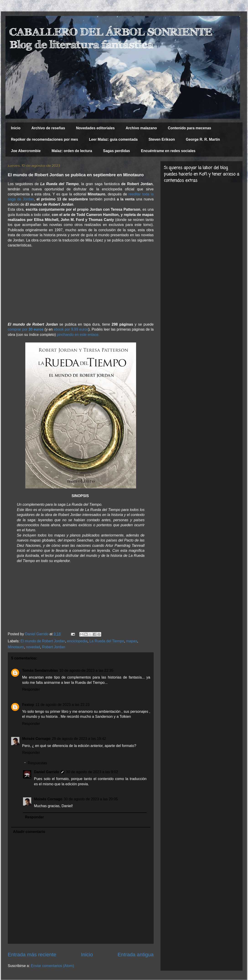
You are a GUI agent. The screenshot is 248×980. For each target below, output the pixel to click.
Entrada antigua (136, 955)
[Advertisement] (81, 285)
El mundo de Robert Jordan (43, 641)
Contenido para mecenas (189, 128)
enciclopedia (77, 641)
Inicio (16, 128)
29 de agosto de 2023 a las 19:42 (79, 739)
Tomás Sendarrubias (40, 670)
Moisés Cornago (36, 739)
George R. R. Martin (203, 139)
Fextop (28, 705)
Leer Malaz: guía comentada (113, 139)
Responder (31, 689)
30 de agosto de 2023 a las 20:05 (91, 799)
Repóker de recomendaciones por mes (44, 139)
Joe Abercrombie (26, 151)
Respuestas (37, 763)
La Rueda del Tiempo (107, 641)
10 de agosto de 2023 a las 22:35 (86, 670)
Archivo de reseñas (48, 128)
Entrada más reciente (32, 955)
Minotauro (16, 647)
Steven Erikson (162, 139)
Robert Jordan (53, 647)
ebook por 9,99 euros (71, 329)
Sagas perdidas (116, 151)
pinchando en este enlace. (78, 335)
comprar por (26, 329)
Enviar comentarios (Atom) (52, 966)
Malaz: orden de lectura (72, 151)
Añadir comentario (29, 832)
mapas (132, 641)
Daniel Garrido (46, 772)
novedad (33, 647)
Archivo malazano (141, 128)
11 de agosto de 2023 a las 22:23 (62, 705)
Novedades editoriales (95, 128)
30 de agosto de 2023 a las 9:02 (92, 772)
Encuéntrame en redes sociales (168, 151)
